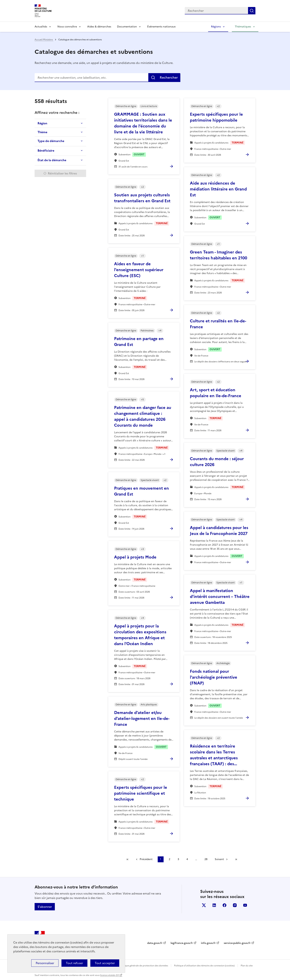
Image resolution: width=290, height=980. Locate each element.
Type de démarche (51, 141)
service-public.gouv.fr (237, 943)
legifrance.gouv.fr (182, 943)
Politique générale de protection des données (144, 966)
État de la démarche (52, 160)
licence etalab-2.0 (109, 975)
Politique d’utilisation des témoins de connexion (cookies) (204, 966)
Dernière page (236, 859)
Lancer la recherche (252, 11)
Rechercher (169, 77)
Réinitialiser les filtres (62, 173)
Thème (42, 132)
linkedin (214, 905)
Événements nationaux (161, 27)
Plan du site (247, 966)
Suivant (219, 859)
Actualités (41, 27)
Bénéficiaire (46, 150)
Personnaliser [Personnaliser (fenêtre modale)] (45, 963)
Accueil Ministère (44, 40)
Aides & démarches (99, 27)
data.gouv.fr (155, 943)
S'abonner (45, 907)
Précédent (146, 859)
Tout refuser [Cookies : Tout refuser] (74, 963)
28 (206, 859)
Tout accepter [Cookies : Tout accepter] (105, 963)
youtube (245, 905)
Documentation (127, 27)
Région (42, 123)
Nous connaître (67, 27)
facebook (224, 905)
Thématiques (243, 27)
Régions (216, 27)
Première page (128, 859)
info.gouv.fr (208, 943)
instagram (235, 905)
